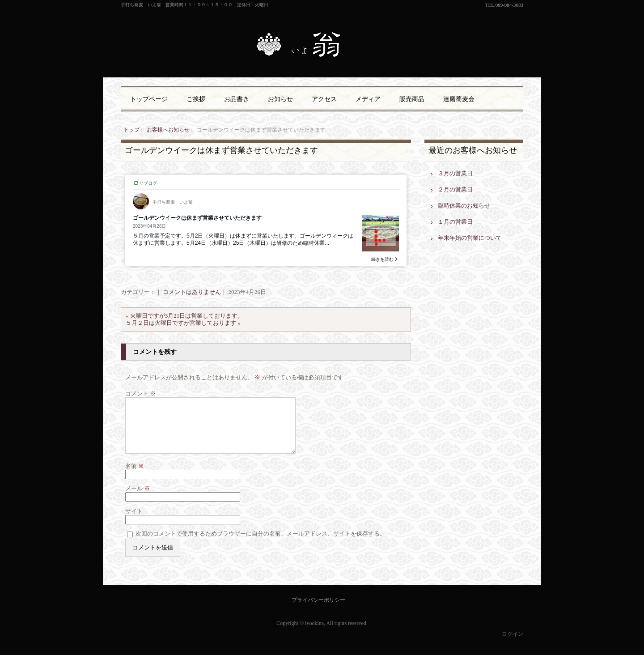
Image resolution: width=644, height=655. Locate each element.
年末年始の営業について (470, 238)
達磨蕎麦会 (459, 99)
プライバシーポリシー (318, 611)
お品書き (237, 99)
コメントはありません (192, 292)
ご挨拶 (196, 99)
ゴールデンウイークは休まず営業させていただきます (221, 150)
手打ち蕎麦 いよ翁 (322, 46)
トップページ (149, 99)
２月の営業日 (455, 189)
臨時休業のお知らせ (464, 206)
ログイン (513, 645)
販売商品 (412, 99)
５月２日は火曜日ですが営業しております (181, 323)
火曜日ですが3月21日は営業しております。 (187, 316)
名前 (135, 477)
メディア (368, 99)
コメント (140, 393)
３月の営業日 (455, 173)
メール (138, 499)
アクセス (324, 99)
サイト (134, 522)
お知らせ (280, 99)
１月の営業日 (455, 222)
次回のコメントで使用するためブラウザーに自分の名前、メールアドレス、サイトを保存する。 (261, 544)
